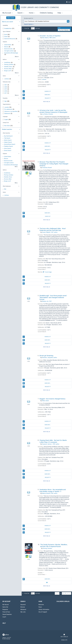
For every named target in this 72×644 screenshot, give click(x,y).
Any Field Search (8, 136)
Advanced (23, 609)
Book (6, 34)
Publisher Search (8, 146)
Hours (40, 607)
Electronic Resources (10, 39)
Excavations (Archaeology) (11, 53)
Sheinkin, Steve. (8, 67)
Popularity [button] (5, 98)
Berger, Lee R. (8, 71)
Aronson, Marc (8, 69)
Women (6, 47)
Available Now (8, 28)
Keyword (23, 605)
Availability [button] (5, 25)
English (6, 119)
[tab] (11, 22)
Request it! (37, 98)
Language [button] (5, 117)
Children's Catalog (46, 13)
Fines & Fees (6, 612)
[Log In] (67, 2)
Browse (23, 607)
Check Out (37, 216)
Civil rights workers (9, 51)
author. (49, 38)
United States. (8, 45)
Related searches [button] (7, 129)
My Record (6, 605)
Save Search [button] (11, 18)
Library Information (44, 609)
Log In (69, 2)
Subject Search (8, 142)
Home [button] (32, 13)
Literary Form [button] (6, 123)
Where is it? (37, 91)
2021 (6, 85)
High (6, 101)
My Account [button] (8, 13)
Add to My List (47, 102)
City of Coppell (43, 612)
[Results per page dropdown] (33, 28)
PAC (5, 189)
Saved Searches (7, 614)
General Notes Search (10, 144)
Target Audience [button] (7, 104)
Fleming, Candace (9, 65)
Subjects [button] (5, 42)
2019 (6, 89)
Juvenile (7, 107)
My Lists (23, 612)
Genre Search (8, 148)
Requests (5, 609)
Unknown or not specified (11, 111)
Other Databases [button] (7, 186)
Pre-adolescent (8, 109)
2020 (6, 87)
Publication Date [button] (7, 82)
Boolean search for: (29, 18)
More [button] (61, 13)
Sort (59, 28)
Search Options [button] (29, 24)
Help (4, 623)
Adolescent (7, 113)
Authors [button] (5, 59)
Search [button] (21, 13)
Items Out (5, 607)
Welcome (41, 605)
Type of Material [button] (7, 32)
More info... (37, 95)
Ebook (6, 37)
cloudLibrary (7, 63)
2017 (6, 93)
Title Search (7, 138)
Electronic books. (9, 49)
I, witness (7, 79)
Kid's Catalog (64, 636)
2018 (6, 91)
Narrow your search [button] (8, 22)
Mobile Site (64, 640)
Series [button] (4, 76)
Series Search (8, 150)
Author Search (8, 140)
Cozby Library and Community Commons (40, 7)
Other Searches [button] (6, 133)
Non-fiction (7, 126)
